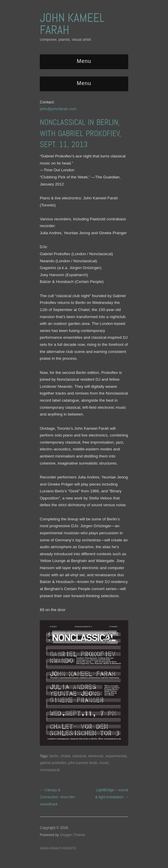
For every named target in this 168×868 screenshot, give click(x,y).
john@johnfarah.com (58, 109)
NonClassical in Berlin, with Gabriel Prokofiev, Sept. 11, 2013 (80, 133)
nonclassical (50, 770)
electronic (96, 756)
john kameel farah (83, 763)
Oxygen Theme (73, 835)
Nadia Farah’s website (58, 848)
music (104, 763)
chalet (65, 756)
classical (79, 756)
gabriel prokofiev (53, 763)
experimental (116, 756)
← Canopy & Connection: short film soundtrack (57, 797)
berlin (54, 756)
